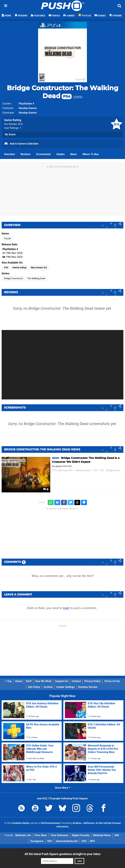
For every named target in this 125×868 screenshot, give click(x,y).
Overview (10, 154)
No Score (10, 134)
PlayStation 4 (26, 104)
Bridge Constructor (14, 278)
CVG (84, 841)
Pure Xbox (41, 835)
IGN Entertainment (51, 823)
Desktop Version (88, 687)
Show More (63, 788)
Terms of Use (112, 681)
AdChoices (89, 823)
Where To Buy (91, 154)
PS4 (102, 470)
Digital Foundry (81, 835)
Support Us (62, 681)
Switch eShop (19, 268)
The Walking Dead (36, 278)
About (19, 681)
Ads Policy (34, 687)
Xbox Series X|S (39, 268)
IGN (117, 835)
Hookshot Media (21, 823)
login (66, 608)
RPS (92, 841)
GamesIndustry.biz (67, 841)
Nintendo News (102, 835)
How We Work (43, 681)
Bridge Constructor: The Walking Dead (63, 92)
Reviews (26, 154)
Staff (29, 681)
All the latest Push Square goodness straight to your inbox (62, 854)
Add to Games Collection (21, 144)
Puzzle (7, 239)
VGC (50, 841)
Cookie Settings (66, 687)
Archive (48, 687)
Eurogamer (37, 841)
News (74, 154)
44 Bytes (77, 823)
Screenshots (43, 154)
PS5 (6, 268)
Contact (76, 681)
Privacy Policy (92, 681)
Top (8, 681)
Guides (61, 154)
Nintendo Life (23, 835)
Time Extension (59, 835)
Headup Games (28, 108)
